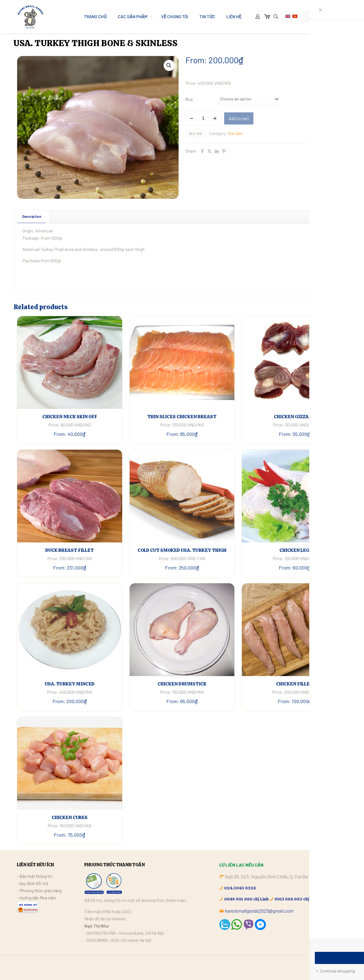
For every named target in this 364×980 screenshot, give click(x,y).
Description (32, 216)
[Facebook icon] (328, 967)
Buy (189, 99)
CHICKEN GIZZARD (294, 417)
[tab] (32, 217)
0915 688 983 (288, 899)
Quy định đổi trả (34, 883)
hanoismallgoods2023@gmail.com (259, 911)
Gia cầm (235, 133)
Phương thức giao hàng (40, 890)
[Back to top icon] (342, 967)
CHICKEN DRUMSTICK (182, 684)
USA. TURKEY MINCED (70, 684)
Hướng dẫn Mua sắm (38, 898)
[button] (169, 65)
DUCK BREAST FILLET (70, 550)
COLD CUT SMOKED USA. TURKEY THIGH (182, 550)
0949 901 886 (238, 899)
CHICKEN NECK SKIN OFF (70, 417)
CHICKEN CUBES (70, 817)
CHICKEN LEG (294, 550)
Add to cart (239, 118)
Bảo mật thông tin (36, 876)
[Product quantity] (203, 118)
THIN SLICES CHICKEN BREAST (182, 417)
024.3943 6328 (240, 888)
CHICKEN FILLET (294, 684)
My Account (323, 17)
